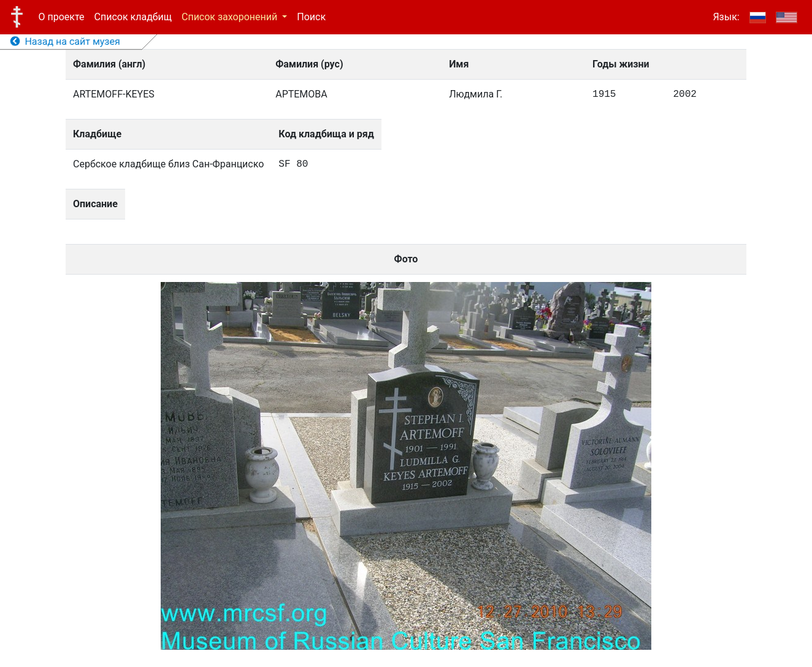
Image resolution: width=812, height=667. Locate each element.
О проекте (62, 17)
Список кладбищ (133, 17)
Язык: (726, 17)
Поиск (311, 17)
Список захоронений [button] (231, 17)
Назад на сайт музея (65, 41)
